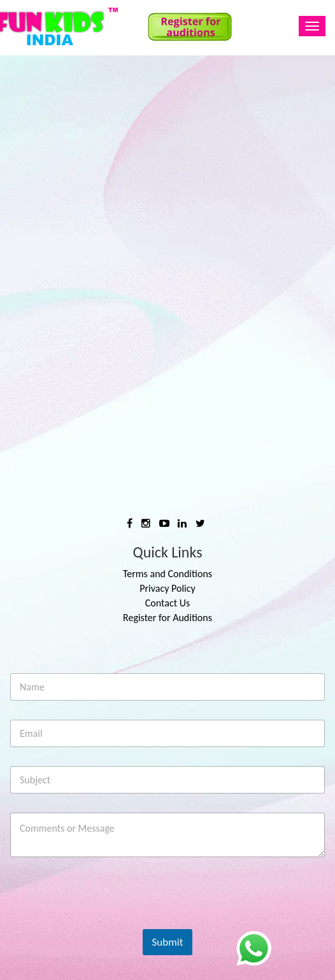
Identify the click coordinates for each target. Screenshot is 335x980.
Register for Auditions (167, 618)
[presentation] (106, 921)
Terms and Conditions (167, 574)
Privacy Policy (167, 588)
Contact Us (167, 603)
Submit (168, 942)
